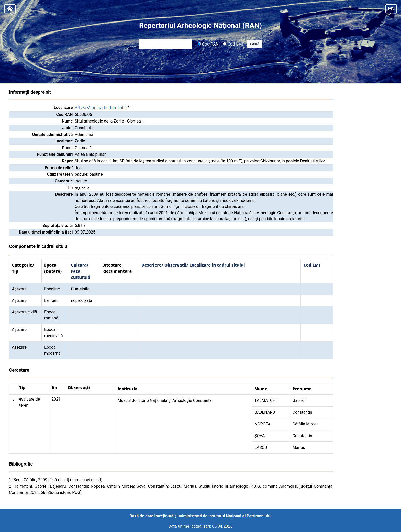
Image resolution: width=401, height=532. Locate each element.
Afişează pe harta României (101, 108)
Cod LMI (233, 44)
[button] (391, 9)
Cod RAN (208, 44)
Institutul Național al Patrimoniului (240, 516)
